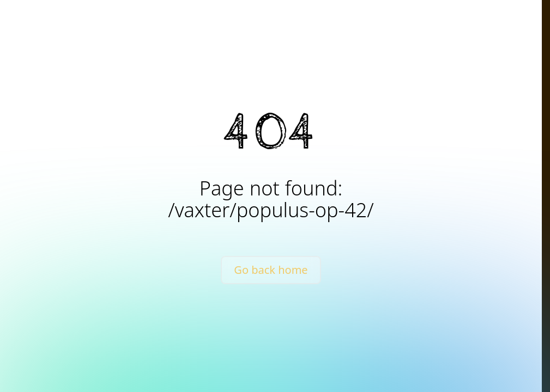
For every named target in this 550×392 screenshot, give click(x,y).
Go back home (271, 270)
